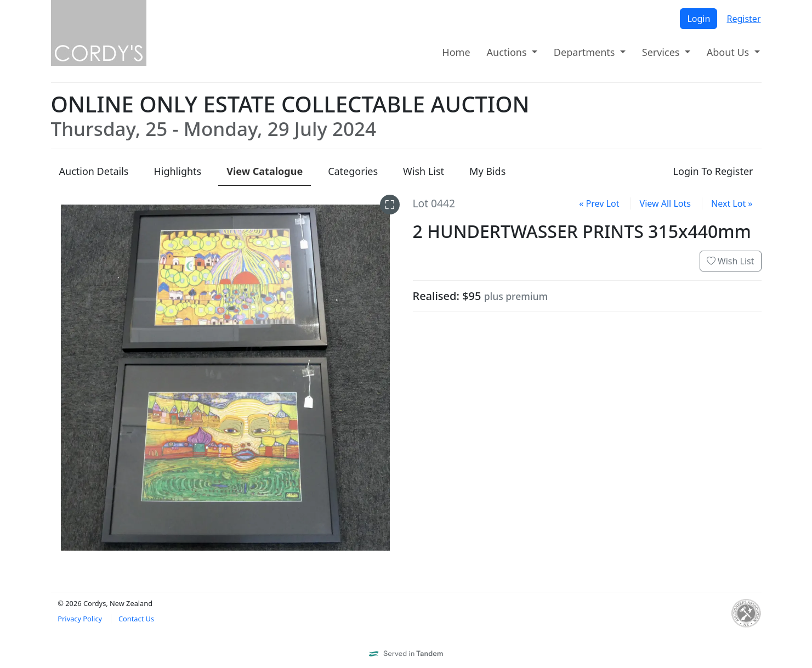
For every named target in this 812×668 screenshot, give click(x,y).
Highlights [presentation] (177, 171)
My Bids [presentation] (487, 171)
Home (456, 52)
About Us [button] (729, 52)
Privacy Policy (80, 619)
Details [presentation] (94, 171)
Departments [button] (586, 52)
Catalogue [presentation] (265, 171)
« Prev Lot (599, 203)
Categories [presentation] (353, 171)
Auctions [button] (508, 52)
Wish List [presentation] (424, 171)
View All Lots (665, 203)
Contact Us (136, 619)
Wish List (731, 261)
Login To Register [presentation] (713, 171)
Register (743, 19)
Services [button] (662, 52)
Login (699, 19)
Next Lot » (732, 203)
